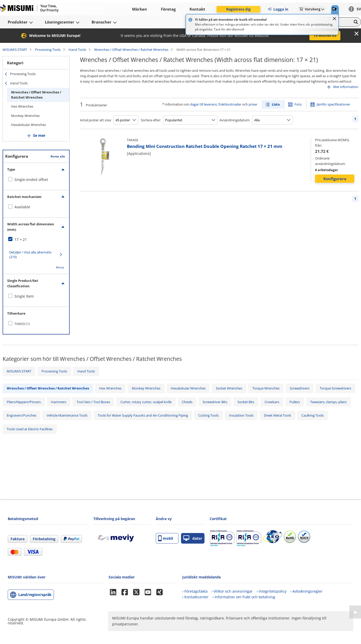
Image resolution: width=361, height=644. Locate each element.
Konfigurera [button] (335, 179)
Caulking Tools (313, 415)
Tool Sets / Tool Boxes (93, 402)
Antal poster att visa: (96, 120)
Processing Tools (48, 50)
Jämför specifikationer (333, 104)
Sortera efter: (151, 120)
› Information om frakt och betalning (244, 597)
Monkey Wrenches (25, 116)
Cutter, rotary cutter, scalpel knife (146, 402)
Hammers (59, 402)
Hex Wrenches (22, 106)
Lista (276, 104)
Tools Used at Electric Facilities (30, 429)
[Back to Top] (355, 612)
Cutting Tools (208, 415)
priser (253, 104)
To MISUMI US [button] (325, 35)
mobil (166, 538)
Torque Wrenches (266, 388)
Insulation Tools (241, 415)
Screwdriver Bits (215, 402)
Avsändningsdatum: (235, 120)
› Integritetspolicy (272, 591)
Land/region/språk (35, 595)
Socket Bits (246, 402)
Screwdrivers (300, 388)
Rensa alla (58, 156)
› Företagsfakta (195, 591)
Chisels (187, 402)
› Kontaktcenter (195, 597)
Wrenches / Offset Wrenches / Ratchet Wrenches (131, 50)
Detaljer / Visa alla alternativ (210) (30, 255)
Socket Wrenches (229, 388)
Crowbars (272, 402)
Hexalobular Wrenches (28, 125)
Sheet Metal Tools (277, 415)
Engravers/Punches (22, 415)
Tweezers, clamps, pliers (328, 402)
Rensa (60, 267)
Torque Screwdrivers (335, 388)
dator (193, 538)
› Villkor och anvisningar (232, 591)
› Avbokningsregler (306, 591)
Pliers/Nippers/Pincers (24, 402)
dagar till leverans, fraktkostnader (216, 104)
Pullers (295, 402)
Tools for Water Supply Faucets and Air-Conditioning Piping (143, 415)
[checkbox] (36, 180)
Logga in (278, 9)
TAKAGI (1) (22, 324)
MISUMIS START (15, 50)
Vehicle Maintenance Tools (67, 415)
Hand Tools (77, 50)
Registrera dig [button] (238, 9)
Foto (298, 104)
